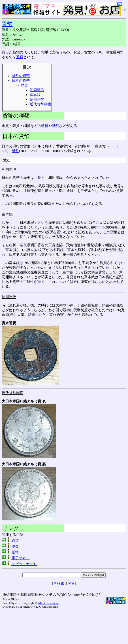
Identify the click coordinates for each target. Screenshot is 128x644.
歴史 (24, 85)
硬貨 (45, 126)
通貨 (20, 57)
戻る (71, 583)
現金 (10, 546)
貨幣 (7, 24)
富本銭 (35, 95)
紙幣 (55, 126)
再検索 (59, 583)
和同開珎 (37, 90)
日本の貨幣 (21, 81)
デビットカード (19, 564)
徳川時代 (37, 99)
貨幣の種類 (21, 76)
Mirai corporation (49, 603)
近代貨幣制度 (41, 104)
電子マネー (16, 558)
